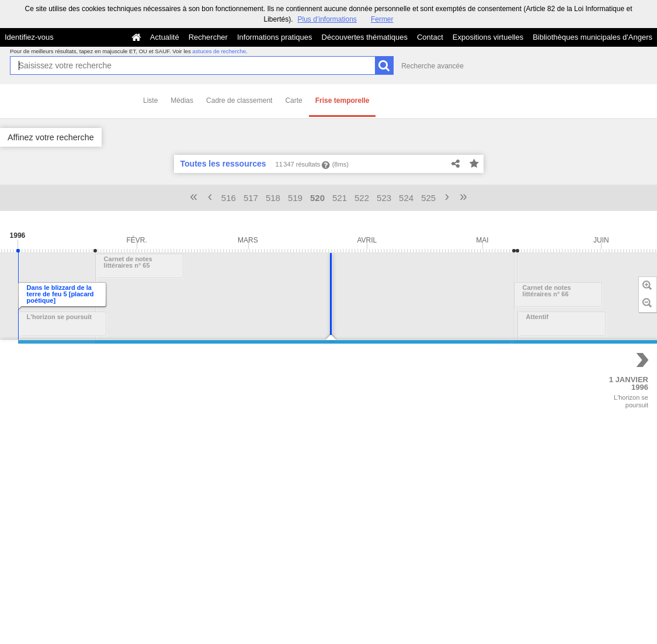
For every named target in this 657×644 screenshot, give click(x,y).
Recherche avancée (432, 66)
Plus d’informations (327, 19)
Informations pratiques (275, 37)
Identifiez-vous (29, 37)
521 (340, 198)
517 (251, 198)
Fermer (382, 19)
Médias (182, 101)
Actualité (165, 37)
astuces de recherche (219, 51)
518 (273, 198)
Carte (293, 101)
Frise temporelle (343, 101)
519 (295, 198)
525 (428, 198)
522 (362, 198)
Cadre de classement (239, 101)
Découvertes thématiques (365, 37)
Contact (430, 37)
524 (406, 198)
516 (229, 198)
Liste (150, 101)
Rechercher (208, 37)
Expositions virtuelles (488, 37)
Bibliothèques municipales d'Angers (592, 37)
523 (384, 198)
